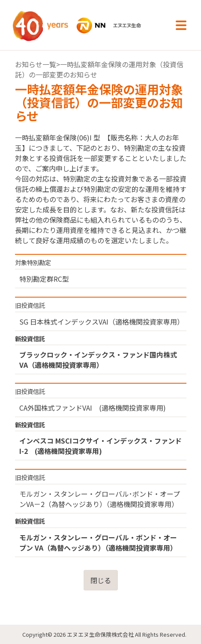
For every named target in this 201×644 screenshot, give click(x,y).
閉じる (101, 580)
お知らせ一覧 (36, 64)
